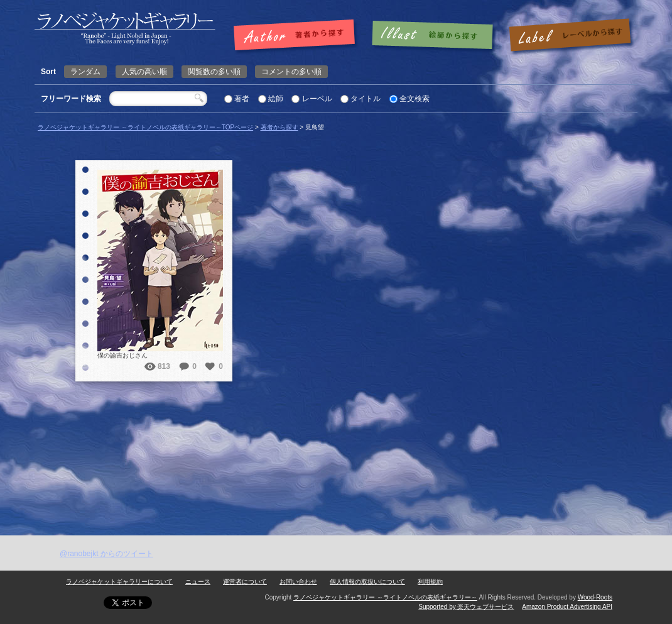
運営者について (245, 582)
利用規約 (430, 582)
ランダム (85, 72)
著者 (242, 99)
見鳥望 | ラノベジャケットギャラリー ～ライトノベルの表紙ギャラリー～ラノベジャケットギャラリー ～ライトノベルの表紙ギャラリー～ (125, 29)
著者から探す (279, 127)
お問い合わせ (298, 582)
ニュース (198, 582)
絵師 (276, 99)
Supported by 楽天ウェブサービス (466, 607)
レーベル (317, 99)
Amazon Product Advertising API (567, 607)
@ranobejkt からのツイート (106, 554)
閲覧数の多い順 (214, 72)
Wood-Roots (595, 597)
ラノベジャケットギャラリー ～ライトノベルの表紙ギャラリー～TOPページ (145, 127)
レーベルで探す (570, 36)
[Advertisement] (336, 441)
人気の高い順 (144, 72)
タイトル (366, 99)
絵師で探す (433, 36)
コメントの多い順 (291, 72)
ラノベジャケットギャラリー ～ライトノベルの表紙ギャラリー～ (385, 597)
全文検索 (415, 99)
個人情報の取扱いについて (367, 582)
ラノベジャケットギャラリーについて (119, 582)
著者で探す (297, 36)
